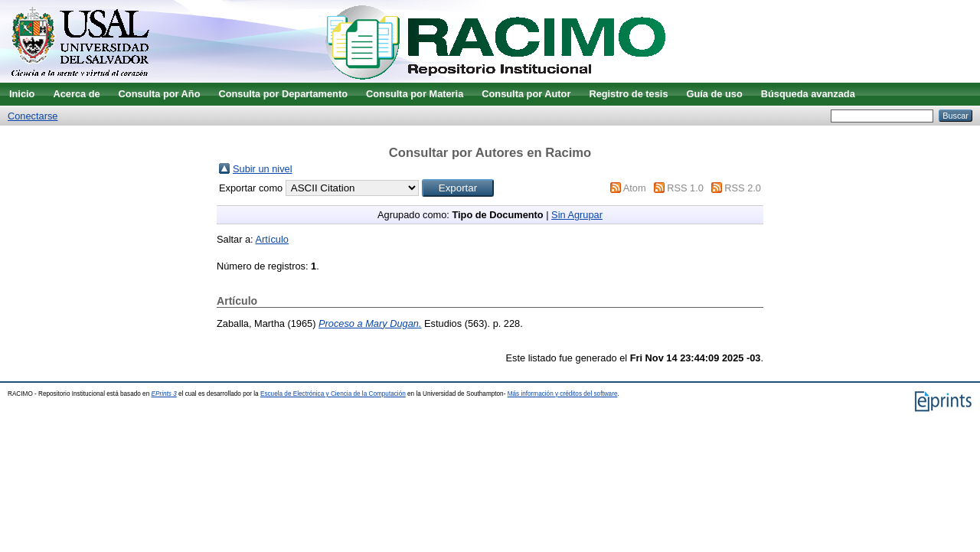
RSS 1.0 (685, 188)
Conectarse (33, 116)
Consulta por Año (160, 94)
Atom (635, 188)
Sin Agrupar (577, 215)
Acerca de (76, 94)
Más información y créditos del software (563, 394)
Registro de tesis (628, 94)
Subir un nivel (263, 169)
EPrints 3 (164, 394)
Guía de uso (715, 94)
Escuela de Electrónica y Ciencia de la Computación (333, 394)
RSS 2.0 (743, 188)
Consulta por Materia (415, 94)
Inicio (22, 94)
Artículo (272, 239)
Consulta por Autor (526, 94)
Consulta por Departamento (283, 94)
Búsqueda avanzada (808, 94)
